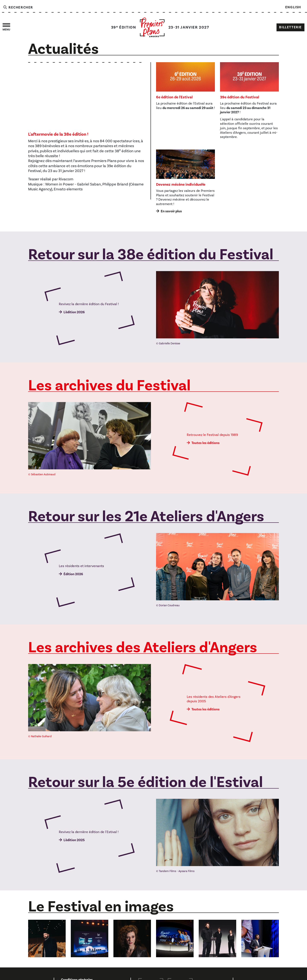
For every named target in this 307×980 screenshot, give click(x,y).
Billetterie (290, 27)
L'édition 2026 (74, 312)
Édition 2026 (73, 574)
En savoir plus (171, 211)
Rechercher (18, 7)
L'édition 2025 (74, 840)
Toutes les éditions (206, 443)
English (293, 7)
